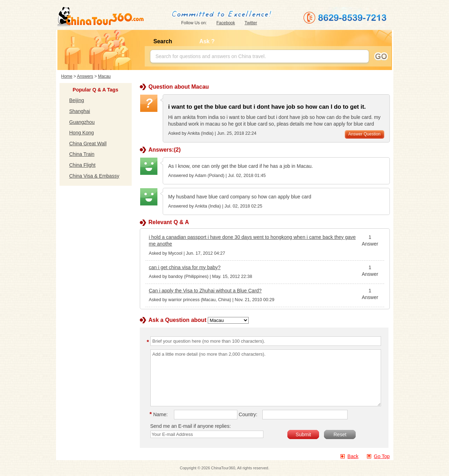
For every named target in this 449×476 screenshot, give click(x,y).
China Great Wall (88, 144)
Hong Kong (82, 133)
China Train (82, 154)
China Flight (83, 165)
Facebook (226, 23)
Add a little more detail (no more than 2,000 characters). (266, 378)
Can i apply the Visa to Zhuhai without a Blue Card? (205, 291)
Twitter (251, 23)
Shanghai (80, 111)
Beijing (77, 100)
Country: (248, 414)
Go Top (382, 456)
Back (353, 456)
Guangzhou (82, 122)
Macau (104, 76)
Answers (85, 76)
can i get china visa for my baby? (185, 267)
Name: (160, 414)
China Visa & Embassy (94, 176)
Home (67, 76)
